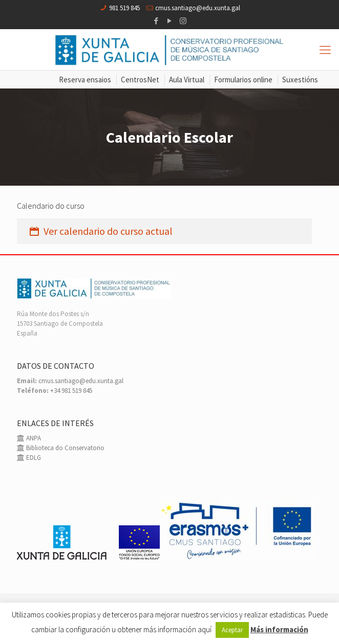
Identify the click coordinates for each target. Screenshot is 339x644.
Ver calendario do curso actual (100, 231)
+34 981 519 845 (71, 391)
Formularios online (243, 80)
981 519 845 (124, 8)
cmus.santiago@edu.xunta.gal (198, 8)
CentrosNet (140, 80)
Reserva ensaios (85, 80)
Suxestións (300, 80)
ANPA (33, 438)
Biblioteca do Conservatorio (65, 448)
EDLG (33, 458)
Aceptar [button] (232, 630)
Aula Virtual (187, 80)
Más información (279, 629)
